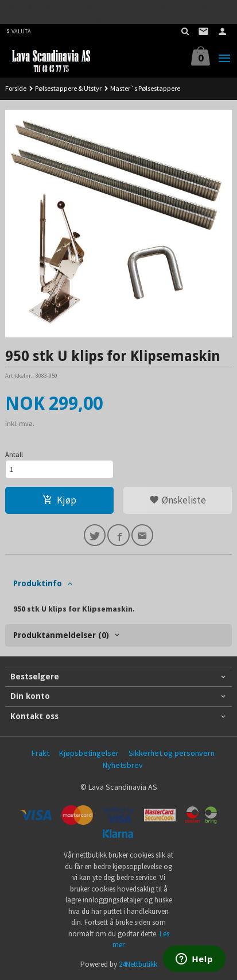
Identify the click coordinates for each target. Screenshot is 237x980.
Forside (16, 88)
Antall (14, 454)
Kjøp (59, 500)
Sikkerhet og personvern (172, 753)
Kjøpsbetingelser (89, 753)
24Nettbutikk (138, 964)
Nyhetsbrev (123, 765)
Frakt (40, 753)
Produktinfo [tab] (38, 583)
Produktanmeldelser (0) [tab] (61, 635)
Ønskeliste (178, 500)
